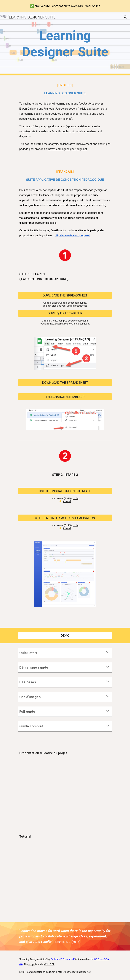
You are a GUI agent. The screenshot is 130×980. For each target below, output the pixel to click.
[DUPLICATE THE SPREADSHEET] (65, 295)
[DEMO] (65, 635)
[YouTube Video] (65, 790)
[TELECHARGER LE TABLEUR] (65, 397)
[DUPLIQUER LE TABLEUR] (65, 313)
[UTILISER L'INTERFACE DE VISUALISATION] (65, 518)
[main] (65, 44)
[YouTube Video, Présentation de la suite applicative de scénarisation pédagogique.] (65, 874)
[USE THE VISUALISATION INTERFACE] (65, 491)
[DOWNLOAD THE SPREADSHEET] (65, 382)
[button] (4, 17)
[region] (65, 6)
